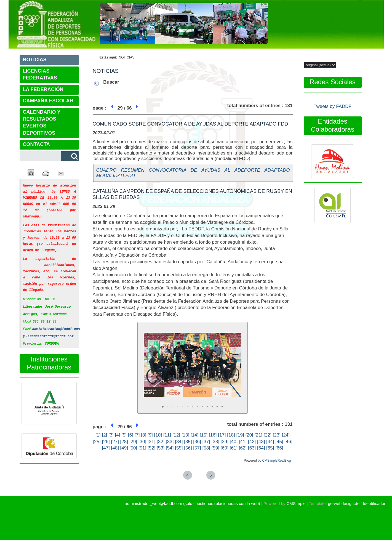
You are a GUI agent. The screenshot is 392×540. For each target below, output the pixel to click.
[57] (197, 448)
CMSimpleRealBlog (276, 461)
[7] (137, 435)
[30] (142, 442)
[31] (151, 442)
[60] (225, 448)
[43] (261, 442)
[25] (97, 442)
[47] (106, 448)
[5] (124, 435)
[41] (243, 442)
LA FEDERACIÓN (43, 89)
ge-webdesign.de (344, 503)
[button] (236, 333)
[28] (124, 442)
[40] (234, 442)
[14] (194, 435)
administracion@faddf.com (56, 323)
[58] (206, 448)
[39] (225, 442)
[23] (277, 435)
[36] (197, 442)
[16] (213, 435)
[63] (252, 448)
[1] (98, 435)
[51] (142, 448)
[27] (115, 442)
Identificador (374, 503)
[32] (161, 442)
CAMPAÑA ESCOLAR (48, 101)
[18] (231, 435)
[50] (133, 448)
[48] (115, 448)
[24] (286, 435)
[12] (176, 435)
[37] (206, 442)
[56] (188, 448)
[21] (258, 435)
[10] (158, 435)
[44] (270, 442)
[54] (170, 448)
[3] (111, 435)
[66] (279, 448)
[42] (252, 442)
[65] (270, 448)
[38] (215, 442)
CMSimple (296, 503)
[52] (151, 448)
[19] (240, 435)
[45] (279, 442)
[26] (106, 442)
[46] (288, 442)
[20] (249, 435)
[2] (104, 435)
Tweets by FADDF (333, 106)
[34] (179, 442)
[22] (268, 435)
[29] (133, 442)
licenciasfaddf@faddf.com (50, 330)
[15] (204, 435)
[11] (167, 435)
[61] (234, 448)
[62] (243, 448)
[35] (188, 442)
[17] (222, 435)
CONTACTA (36, 144)
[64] (261, 448)
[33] (170, 442)
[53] (161, 448)
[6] (131, 435)
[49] (124, 448)
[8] (144, 435)
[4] (118, 435)
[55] (179, 448)
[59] (215, 448)
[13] (185, 435)
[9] (150, 435)
